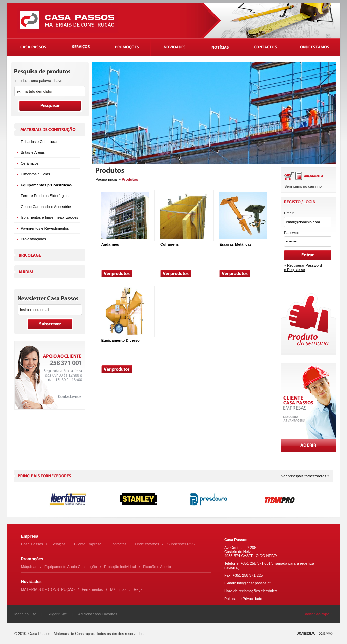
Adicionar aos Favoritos (98, 614)
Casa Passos (32, 544)
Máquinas (29, 567)
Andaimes (110, 244)
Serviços (58, 544)
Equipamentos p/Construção (46, 185)
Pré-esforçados (33, 239)
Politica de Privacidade (243, 599)
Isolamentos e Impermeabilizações (49, 217)
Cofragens (169, 244)
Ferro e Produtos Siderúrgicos (46, 196)
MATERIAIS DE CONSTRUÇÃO (48, 589)
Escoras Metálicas (235, 244)
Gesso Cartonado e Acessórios (46, 207)
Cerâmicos (30, 163)
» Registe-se (294, 270)
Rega (138, 589)
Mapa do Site (25, 614)
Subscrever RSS (181, 544)
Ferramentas (93, 589)
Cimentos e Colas (35, 174)
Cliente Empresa (88, 544)
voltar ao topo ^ (319, 614)
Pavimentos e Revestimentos (45, 228)
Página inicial (107, 179)
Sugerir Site (57, 614)
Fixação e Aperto (157, 567)
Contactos (118, 544)
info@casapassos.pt (254, 583)
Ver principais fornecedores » (305, 476)
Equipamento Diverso (120, 340)
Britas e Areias (33, 152)
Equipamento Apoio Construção (71, 567)
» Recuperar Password (303, 265)
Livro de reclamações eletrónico (251, 591)
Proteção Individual (120, 567)
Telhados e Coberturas (39, 142)
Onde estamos (147, 544)
